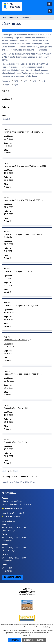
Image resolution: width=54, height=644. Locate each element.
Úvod (4, 17)
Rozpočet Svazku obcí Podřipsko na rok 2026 (25, 374)
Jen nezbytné (28, 640)
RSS (38, 30)
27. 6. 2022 (8, 244)
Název (5, 91)
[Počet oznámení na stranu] (34, 477)
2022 (25, 81)
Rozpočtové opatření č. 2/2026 (19, 442)
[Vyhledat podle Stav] (27, 119)
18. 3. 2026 (8, 449)
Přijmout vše (15, 640)
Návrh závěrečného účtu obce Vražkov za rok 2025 (27, 166)
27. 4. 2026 (8, 207)
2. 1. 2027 (8, 251)
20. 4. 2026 (8, 139)
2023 (34, 81)
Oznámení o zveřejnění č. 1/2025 (20, 271)
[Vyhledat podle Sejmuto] (27, 111)
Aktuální (7, 153)
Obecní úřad (14, 17)
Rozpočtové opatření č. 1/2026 (19, 408)
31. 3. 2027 (8, 388)
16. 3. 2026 (8, 173)
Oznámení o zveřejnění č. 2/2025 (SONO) (23, 306)
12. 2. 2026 (8, 415)
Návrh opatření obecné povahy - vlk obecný (24, 132)
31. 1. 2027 (8, 319)
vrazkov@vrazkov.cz (14, 508)
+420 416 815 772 (13, 516)
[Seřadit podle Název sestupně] (10, 91)
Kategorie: (6, 81)
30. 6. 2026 (8, 180)
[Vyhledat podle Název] (27, 95)
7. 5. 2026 (8, 146)
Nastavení (41, 640)
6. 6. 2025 (8, 278)
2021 (16, 81)
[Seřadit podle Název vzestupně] (10, 90)
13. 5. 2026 (8, 214)
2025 (7, 85)
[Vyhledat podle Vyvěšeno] (27, 103)
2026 (16, 85)
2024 (43, 81)
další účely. (47, 627)
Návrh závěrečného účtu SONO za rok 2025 (24, 200)
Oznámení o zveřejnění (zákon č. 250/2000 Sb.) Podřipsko (24, 236)
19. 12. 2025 (9, 313)
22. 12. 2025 (9, 347)
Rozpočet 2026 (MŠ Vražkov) (18, 340)
